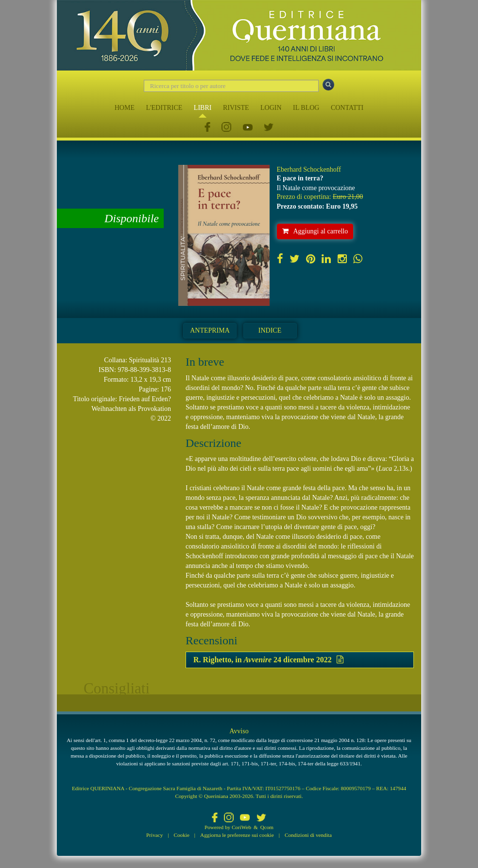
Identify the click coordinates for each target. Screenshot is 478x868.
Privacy (154, 835)
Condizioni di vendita (308, 835)
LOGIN (271, 108)
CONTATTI (347, 108)
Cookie (182, 835)
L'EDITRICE (164, 108)
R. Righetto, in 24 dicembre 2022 (268, 660)
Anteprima (210, 330)
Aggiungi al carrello (315, 231)
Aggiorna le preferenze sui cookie (237, 835)
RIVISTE (236, 108)
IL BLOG (306, 108)
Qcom (267, 827)
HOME (125, 108)
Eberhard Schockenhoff (309, 169)
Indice (270, 330)
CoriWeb (241, 827)
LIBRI (203, 108)
